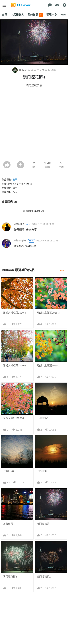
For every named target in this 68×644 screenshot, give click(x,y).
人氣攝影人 (17, 15)
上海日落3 (42, 418)
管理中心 (52, 15)
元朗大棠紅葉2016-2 (15, 366)
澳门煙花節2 (44, 577)
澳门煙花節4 (44, 524)
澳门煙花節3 (10, 577)
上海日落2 (9, 471)
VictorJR (19, 224)
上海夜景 (8, 524)
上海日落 (42, 471)
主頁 (5, 15)
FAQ (63, 15)
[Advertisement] (34, 125)
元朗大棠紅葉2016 (13, 418)
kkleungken (20, 240)
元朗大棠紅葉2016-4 (15, 313)
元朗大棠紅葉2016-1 (48, 366)
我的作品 (35, 15)
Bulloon (20, 70)
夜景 (15, 180)
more (63, 270)
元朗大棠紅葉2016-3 (48, 313)
